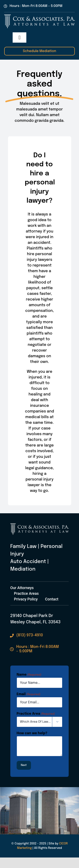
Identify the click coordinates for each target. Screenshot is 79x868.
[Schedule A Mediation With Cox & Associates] (39, 51)
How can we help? (32, 733)
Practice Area (36, 714)
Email (29, 695)
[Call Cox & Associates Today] (26, 635)
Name (29, 675)
